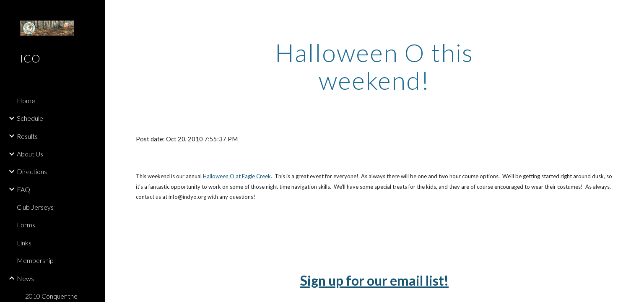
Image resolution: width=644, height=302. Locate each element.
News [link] (25, 278)
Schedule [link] (30, 118)
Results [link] (27, 136)
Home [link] (26, 100)
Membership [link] (35, 260)
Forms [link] (26, 225)
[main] (374, 66)
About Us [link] (30, 154)
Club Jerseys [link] (35, 207)
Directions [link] (32, 171)
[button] (634, 12)
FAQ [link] (23, 189)
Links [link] (24, 243)
